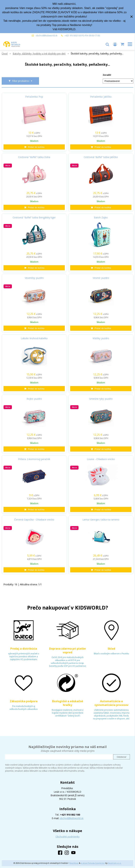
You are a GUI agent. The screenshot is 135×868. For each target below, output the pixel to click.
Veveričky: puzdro (34, 278)
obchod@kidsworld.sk (47, 36)
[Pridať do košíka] (34, 147)
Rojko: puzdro (34, 399)
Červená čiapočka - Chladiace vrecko (34, 520)
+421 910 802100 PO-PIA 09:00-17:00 (82, 36)
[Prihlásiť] (115, 44)
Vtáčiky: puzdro (101, 338)
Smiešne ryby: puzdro (101, 399)
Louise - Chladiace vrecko (101, 459)
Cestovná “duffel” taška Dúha (34, 157)
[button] (107, 44)
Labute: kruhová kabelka (34, 338)
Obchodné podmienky (67, 837)
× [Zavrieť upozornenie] (132, 17)
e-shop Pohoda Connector (93, 863)
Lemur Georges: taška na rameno (101, 520)
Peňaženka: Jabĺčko (101, 97)
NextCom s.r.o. (115, 863)
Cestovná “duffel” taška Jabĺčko (101, 157)
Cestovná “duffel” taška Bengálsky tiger (34, 218)
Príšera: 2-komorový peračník (34, 459)
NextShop (74, 863)
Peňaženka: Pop (34, 97)
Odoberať (122, 757)
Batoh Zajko (101, 218)
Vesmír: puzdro (101, 278)
